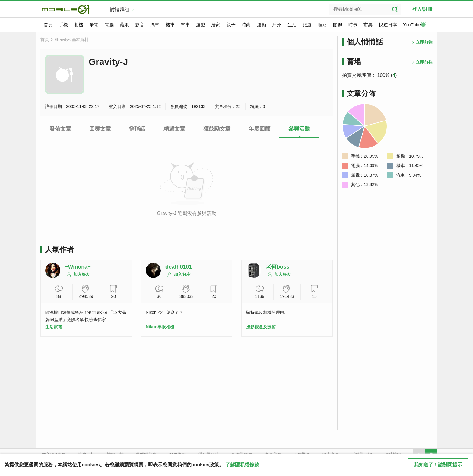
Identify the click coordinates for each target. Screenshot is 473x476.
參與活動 (299, 129)
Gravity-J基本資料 (72, 39)
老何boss (278, 267)
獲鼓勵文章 (217, 129)
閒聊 (338, 25)
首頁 (48, 25)
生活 (292, 25)
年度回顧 (259, 129)
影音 (140, 25)
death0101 (179, 267)
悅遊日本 (388, 25)
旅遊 (307, 25)
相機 (79, 25)
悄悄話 (137, 129)
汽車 (155, 25)
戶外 (277, 25)
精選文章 (174, 129)
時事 (353, 25)
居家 (216, 25)
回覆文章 (100, 129)
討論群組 (120, 9)
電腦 (109, 25)
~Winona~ (78, 267)
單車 (185, 25)
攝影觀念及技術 (261, 327)
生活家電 (54, 327)
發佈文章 (60, 129)
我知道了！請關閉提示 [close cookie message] (438, 465)
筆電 (94, 25)
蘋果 (124, 25)
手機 (63, 25)
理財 (322, 25)
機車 (170, 25)
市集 (368, 25)
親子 (231, 25)
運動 (262, 25)
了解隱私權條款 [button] (242, 465)
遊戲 (201, 25)
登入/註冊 (422, 9)
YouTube (414, 25)
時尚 (246, 25)
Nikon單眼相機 (160, 327)
